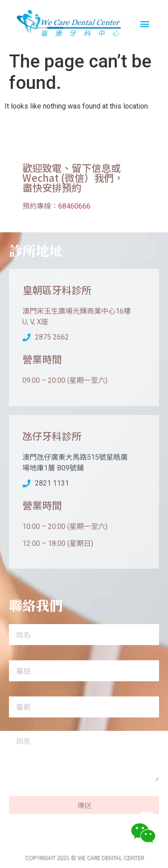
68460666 (74, 206)
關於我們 (61, 819)
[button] (145, 24)
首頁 (22, 819)
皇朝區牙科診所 (57, 289)
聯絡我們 (108, 819)
